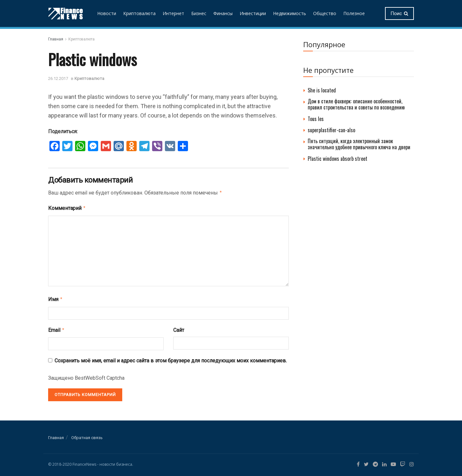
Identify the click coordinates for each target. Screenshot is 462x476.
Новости (107, 13)
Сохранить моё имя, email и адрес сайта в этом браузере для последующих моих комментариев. (171, 358)
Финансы (223, 13)
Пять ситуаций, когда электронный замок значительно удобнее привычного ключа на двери (359, 144)
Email (56, 328)
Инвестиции (253, 13)
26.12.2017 (58, 78)
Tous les (316, 119)
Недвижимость (290, 13)
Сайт (179, 328)
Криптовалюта (139, 13)
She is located (322, 90)
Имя (56, 298)
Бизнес (199, 13)
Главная (56, 39)
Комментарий (67, 207)
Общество (325, 13)
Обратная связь (87, 435)
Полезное (354, 13)
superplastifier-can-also (331, 130)
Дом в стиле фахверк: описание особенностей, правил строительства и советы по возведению (356, 104)
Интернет (173, 13)
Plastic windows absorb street (338, 159)
